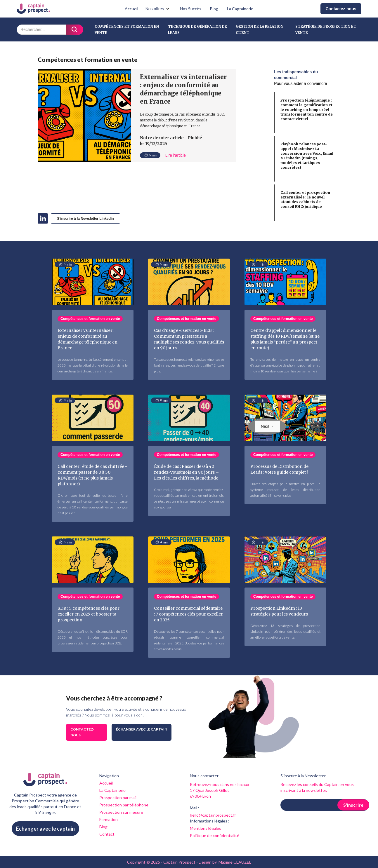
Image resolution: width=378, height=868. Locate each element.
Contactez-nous (341, 9)
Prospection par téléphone (124, 805)
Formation (109, 819)
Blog (214, 9)
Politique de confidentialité (215, 835)
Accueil (131, 9)
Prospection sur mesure (121, 812)
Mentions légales (206, 828)
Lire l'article (176, 155)
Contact (107, 834)
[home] (33, 9)
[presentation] (325, 825)
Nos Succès (191, 9)
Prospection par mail (118, 798)
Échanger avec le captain (142, 729)
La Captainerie (240, 9)
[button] (159, 9)
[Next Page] (267, 426)
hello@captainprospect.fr (213, 815)
